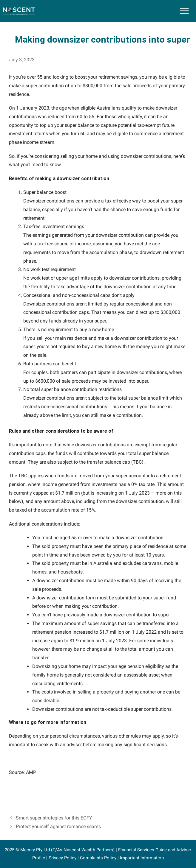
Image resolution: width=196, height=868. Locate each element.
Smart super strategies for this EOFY (54, 818)
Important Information (142, 858)
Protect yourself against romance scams (58, 826)
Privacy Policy (62, 858)
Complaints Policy (98, 858)
